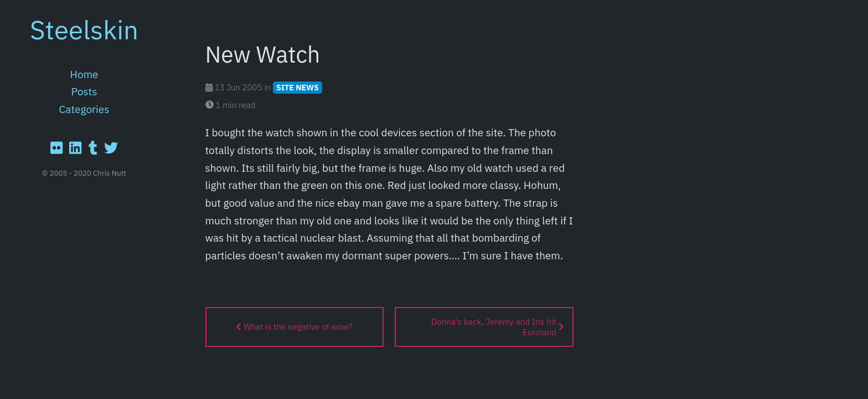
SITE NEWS (298, 87)
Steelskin (84, 29)
